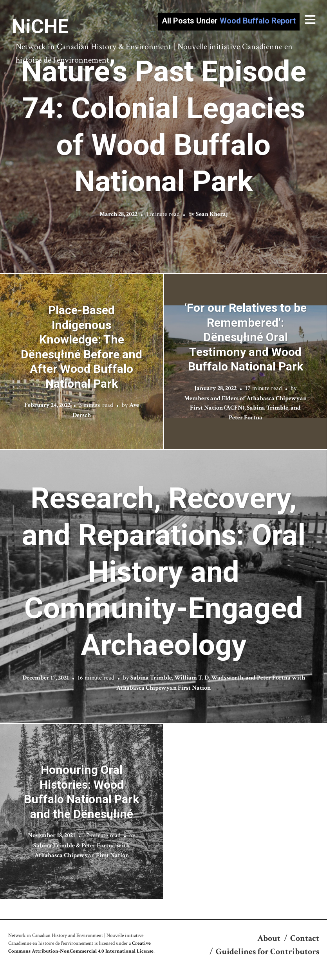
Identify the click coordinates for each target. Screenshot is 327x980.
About (269, 938)
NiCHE (40, 27)
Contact (305, 938)
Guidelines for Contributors (267, 952)
